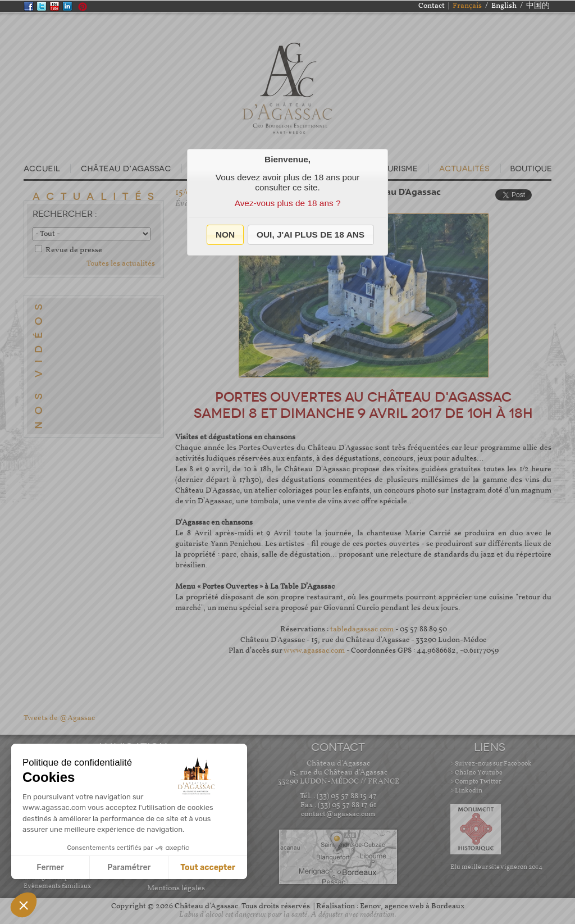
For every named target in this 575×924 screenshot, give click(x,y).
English (504, 6)
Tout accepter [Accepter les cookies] (208, 868)
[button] (225, 235)
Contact (432, 6)
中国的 (538, 6)
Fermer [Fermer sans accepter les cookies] (50, 868)
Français (467, 6)
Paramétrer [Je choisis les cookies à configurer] (129, 868)
